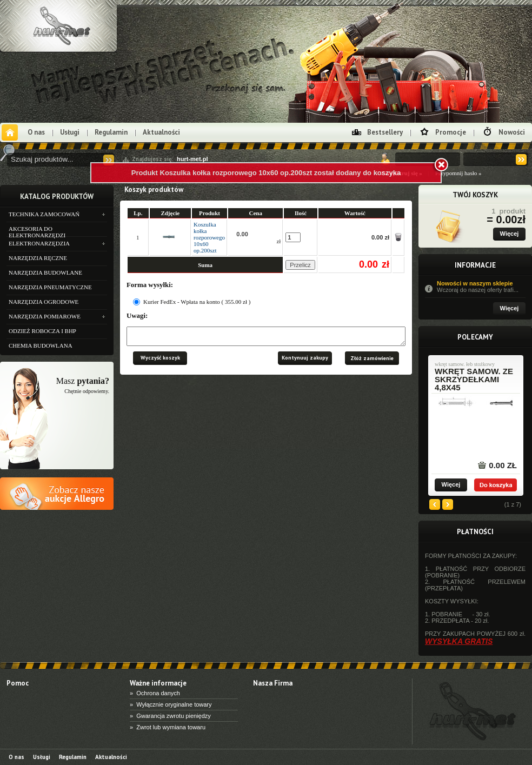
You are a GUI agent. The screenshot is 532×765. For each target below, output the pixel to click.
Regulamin (111, 132)
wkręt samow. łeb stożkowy (465, 364)
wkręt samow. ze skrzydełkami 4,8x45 (474, 379)
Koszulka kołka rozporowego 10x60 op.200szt (209, 237)
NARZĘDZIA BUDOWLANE (45, 272)
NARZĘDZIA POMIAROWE (45, 316)
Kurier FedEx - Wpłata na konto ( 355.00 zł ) (197, 302)
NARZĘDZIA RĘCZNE (38, 258)
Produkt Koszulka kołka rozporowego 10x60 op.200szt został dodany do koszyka (266, 173)
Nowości (512, 132)
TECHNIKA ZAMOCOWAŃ (44, 214)
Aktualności (161, 132)
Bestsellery (385, 132)
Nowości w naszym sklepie (481, 287)
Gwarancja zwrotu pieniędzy (174, 716)
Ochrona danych (158, 693)
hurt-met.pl (192, 159)
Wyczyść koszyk (160, 361)
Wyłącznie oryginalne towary (174, 704)
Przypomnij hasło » (458, 173)
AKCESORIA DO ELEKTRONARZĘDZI (37, 231)
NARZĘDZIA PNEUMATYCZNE (50, 287)
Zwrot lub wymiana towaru (171, 727)
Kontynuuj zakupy (305, 361)
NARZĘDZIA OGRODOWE (44, 302)
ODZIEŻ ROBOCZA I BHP (42, 331)
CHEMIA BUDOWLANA (41, 345)
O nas (36, 132)
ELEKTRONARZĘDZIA (39, 243)
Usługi (70, 132)
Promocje (451, 132)
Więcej (510, 234)
